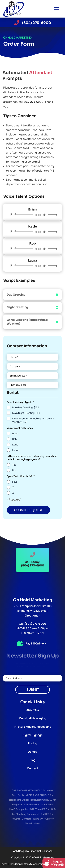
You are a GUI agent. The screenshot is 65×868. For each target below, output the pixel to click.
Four (15, 482)
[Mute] (45, 215)
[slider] (24, 214)
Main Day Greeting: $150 (26, 407)
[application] (33, 214)
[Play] (11, 214)
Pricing (32, 743)
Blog (33, 760)
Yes (14, 465)
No (14, 470)
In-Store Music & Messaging (33, 727)
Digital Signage (33, 735)
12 (13, 487)
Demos (33, 752)
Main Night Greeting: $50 (26, 413)
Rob (14, 439)
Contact (33, 768)
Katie (15, 445)
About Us (33, 710)
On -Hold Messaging (33, 718)
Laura (15, 450)
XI (13, 493)
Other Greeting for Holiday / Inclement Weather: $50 (33, 420)
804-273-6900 (34, 102)
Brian (15, 433)
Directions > (32, 615)
